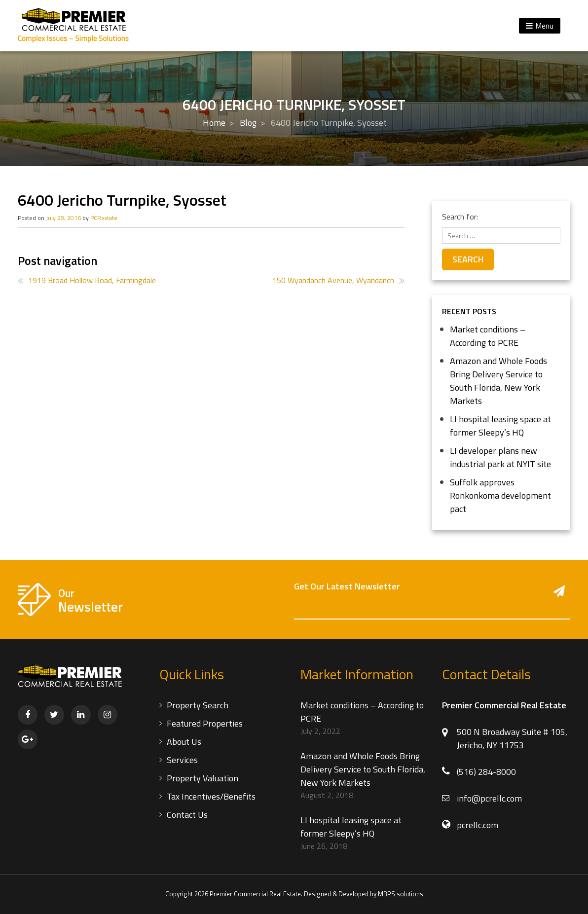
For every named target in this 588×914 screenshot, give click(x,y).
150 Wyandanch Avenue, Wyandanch (333, 280)
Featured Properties (205, 723)
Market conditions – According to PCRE (488, 336)
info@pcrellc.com (489, 798)
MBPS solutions (401, 894)
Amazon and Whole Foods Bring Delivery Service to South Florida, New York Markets (498, 381)
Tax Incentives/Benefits (211, 796)
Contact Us (187, 815)
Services (182, 760)
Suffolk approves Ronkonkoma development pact (500, 495)
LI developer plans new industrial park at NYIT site (500, 457)
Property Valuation (202, 778)
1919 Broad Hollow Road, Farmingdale (92, 280)
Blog (248, 123)
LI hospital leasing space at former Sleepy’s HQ (500, 426)
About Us (184, 742)
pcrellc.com (478, 825)
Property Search (198, 705)
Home (214, 123)
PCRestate (104, 218)
